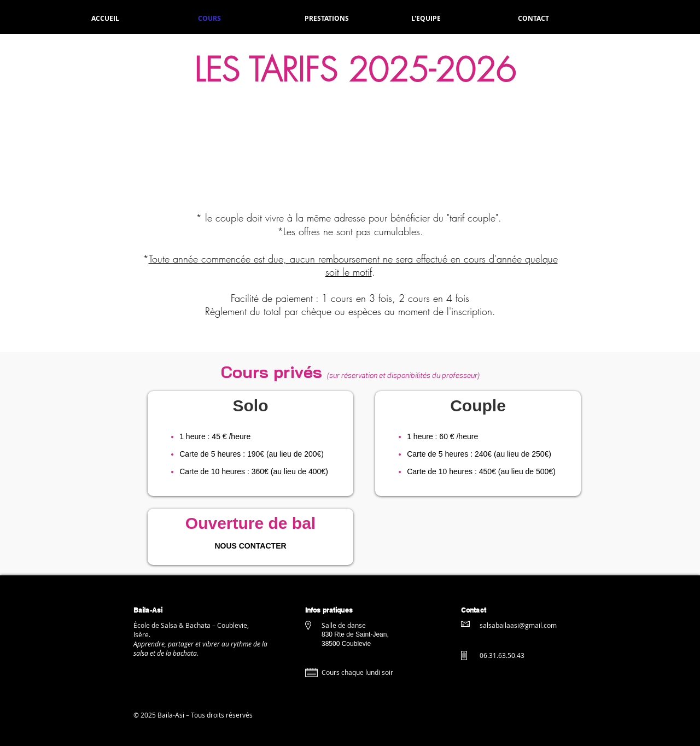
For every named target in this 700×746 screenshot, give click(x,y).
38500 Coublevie (346, 644)
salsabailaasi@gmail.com (518, 625)
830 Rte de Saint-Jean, (356, 634)
